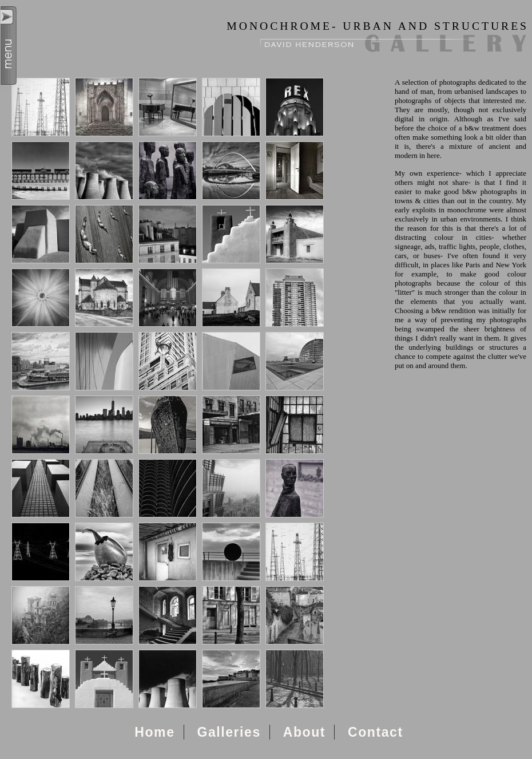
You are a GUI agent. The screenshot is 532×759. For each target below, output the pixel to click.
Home (154, 732)
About (304, 732)
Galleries (229, 732)
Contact (376, 732)
